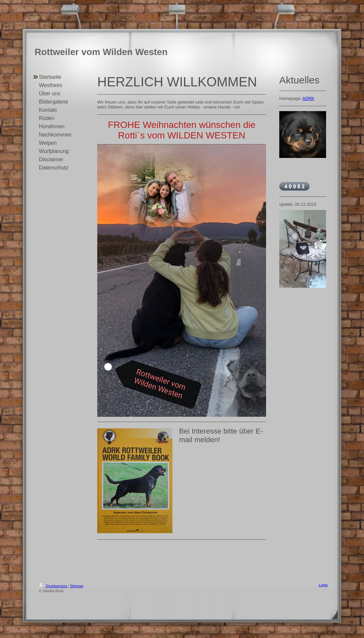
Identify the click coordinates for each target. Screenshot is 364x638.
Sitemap (76, 586)
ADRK (308, 98)
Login (323, 585)
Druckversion (53, 586)
